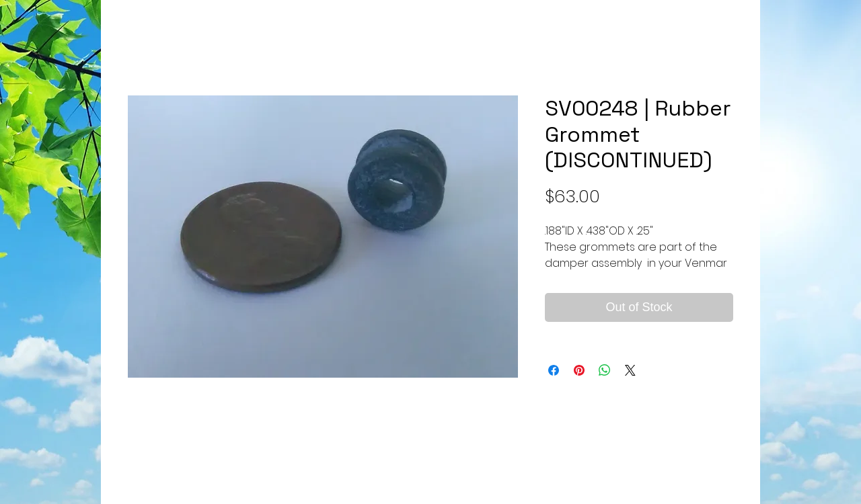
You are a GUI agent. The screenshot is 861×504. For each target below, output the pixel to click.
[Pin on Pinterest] (579, 370)
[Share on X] (630, 370)
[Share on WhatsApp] (605, 370)
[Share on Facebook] (554, 370)
